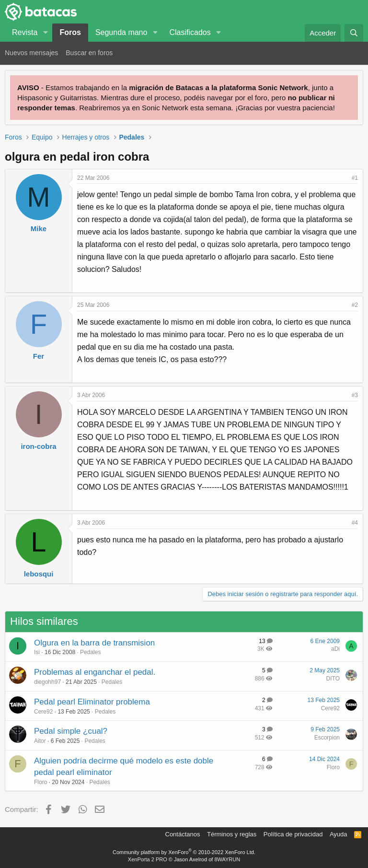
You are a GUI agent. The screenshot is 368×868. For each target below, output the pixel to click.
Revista (25, 32)
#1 (355, 178)
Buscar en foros (89, 53)
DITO (333, 679)
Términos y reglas (232, 834)
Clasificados (190, 32)
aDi (335, 649)
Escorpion (327, 738)
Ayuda (339, 834)
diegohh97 (47, 682)
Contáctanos (183, 834)
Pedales (90, 652)
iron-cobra (38, 446)
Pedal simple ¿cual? (71, 731)
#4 (355, 523)
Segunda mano (121, 32)
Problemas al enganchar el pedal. (95, 672)
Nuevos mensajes (31, 53)
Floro (40, 782)
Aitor (40, 741)
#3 (355, 395)
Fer (39, 356)
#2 (355, 305)
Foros (70, 32)
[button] (45, 33)
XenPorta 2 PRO (148, 859)
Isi (37, 652)
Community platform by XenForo (184, 852)
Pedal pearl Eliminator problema (92, 702)
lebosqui (39, 574)
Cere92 (43, 712)
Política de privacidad (293, 834)
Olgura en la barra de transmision (94, 643)
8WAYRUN (227, 859)
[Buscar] (354, 33)
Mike (39, 229)
